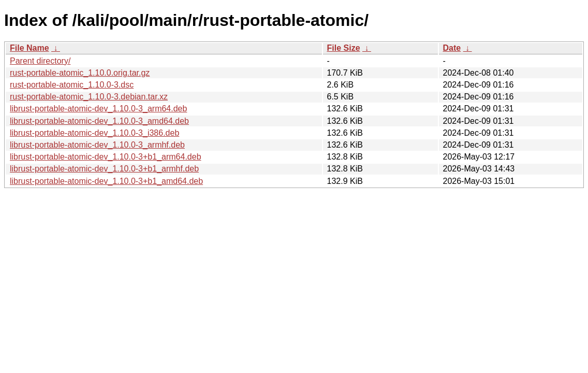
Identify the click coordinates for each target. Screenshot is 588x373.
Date (452, 48)
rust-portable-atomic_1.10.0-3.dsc (72, 85)
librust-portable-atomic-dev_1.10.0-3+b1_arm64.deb (106, 157)
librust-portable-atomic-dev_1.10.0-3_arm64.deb (98, 109)
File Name (30, 48)
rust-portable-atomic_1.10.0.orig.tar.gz (80, 73)
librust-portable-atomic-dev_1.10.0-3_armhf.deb (97, 145)
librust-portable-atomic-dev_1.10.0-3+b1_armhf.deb (104, 169)
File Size (344, 48)
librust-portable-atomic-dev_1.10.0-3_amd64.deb (99, 121)
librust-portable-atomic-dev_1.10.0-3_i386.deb (94, 133)
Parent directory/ (40, 61)
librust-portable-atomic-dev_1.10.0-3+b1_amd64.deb (106, 181)
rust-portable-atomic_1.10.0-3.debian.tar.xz (89, 97)
